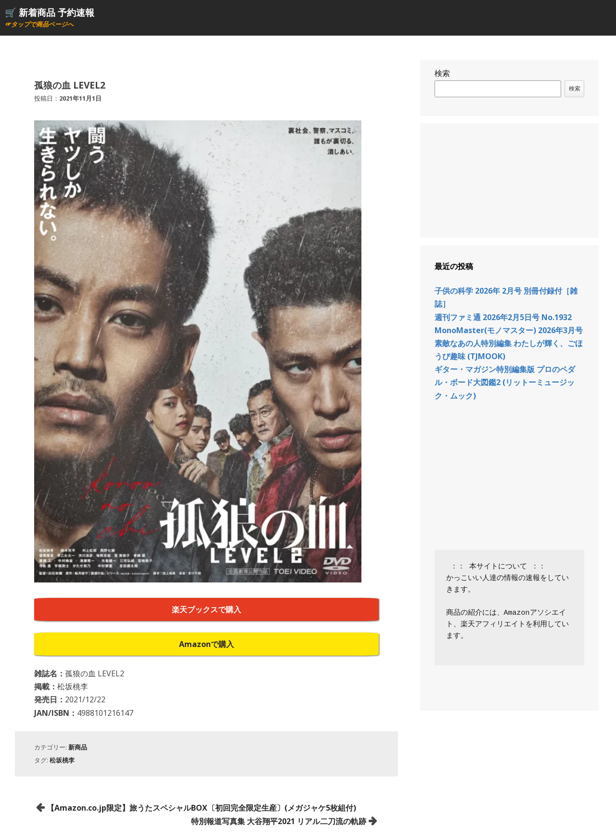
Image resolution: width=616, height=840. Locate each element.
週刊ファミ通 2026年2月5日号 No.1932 (503, 317)
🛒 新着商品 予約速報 (50, 12)
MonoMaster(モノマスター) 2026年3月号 (509, 330)
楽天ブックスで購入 (206, 609)
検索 (442, 73)
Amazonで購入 (206, 644)
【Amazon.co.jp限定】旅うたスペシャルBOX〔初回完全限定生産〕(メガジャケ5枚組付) (201, 808)
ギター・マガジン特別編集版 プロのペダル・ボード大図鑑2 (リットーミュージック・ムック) (505, 382)
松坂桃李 (62, 760)
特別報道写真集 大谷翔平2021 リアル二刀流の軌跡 (279, 821)
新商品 (78, 747)
